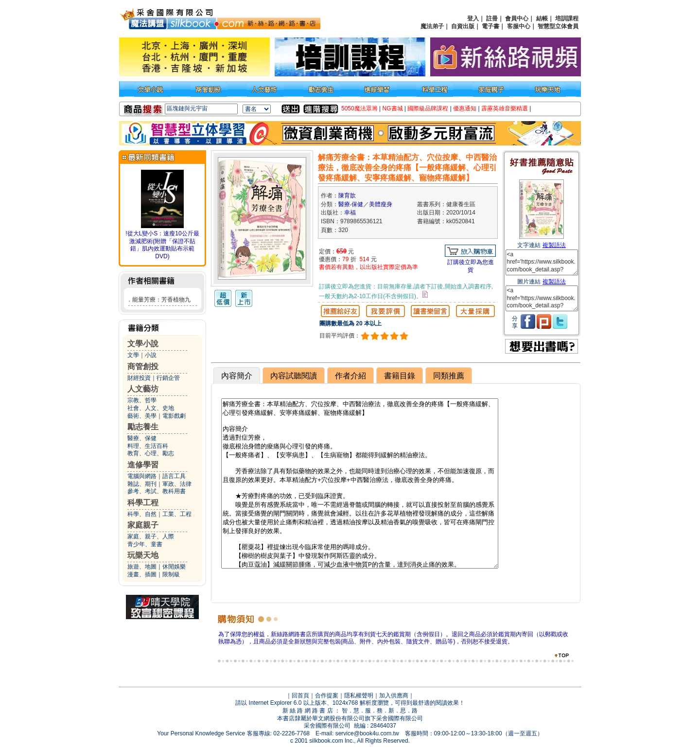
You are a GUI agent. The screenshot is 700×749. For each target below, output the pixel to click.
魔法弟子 (432, 26)
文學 (133, 355)
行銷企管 (168, 378)
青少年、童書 (145, 544)
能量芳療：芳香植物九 (161, 300)
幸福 (350, 213)
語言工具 (174, 476)
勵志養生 (143, 427)
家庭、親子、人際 (151, 536)
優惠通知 (465, 108)
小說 (151, 355)
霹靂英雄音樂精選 (505, 108)
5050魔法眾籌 (359, 108)
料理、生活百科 (148, 446)
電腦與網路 (142, 476)
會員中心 (517, 18)
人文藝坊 (143, 389)
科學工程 (143, 503)
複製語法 (554, 245)
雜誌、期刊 (142, 484)
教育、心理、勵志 (151, 453)
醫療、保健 (142, 438)
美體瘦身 (381, 204)
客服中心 (519, 26)
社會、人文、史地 (151, 408)
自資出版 (463, 26)
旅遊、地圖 (142, 567)
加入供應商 (394, 695)
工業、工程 (177, 514)
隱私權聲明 (359, 695)
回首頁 (300, 695)
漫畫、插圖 (142, 574)
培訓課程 (567, 18)
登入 (473, 18)
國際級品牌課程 (428, 108)
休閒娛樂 (174, 567)
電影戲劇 (174, 416)
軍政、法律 (177, 484)
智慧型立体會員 (558, 26)
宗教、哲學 (142, 400)
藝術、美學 (142, 416)
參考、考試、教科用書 (157, 491)
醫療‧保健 (351, 204)
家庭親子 (143, 525)
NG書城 (393, 108)
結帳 (542, 18)
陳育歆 (347, 196)
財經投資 (139, 378)
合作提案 (327, 695)
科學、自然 (142, 514)
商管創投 (143, 366)
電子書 (490, 26)
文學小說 (143, 344)
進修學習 (143, 465)
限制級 (171, 574)
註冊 (492, 18)
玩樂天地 (143, 555)
